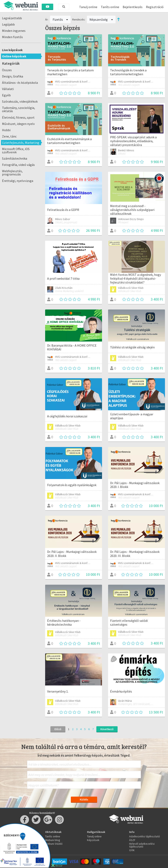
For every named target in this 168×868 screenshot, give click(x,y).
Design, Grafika (13, 76)
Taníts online (110, 7)
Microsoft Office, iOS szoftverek (16, 150)
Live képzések (12, 50)
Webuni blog (53, 840)
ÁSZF (132, 840)
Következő (107, 729)
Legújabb (8, 24)
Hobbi (6, 130)
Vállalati (8, 89)
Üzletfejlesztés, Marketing (21, 143)
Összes (7, 70)
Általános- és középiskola (20, 83)
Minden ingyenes (14, 31)
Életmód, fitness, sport (18, 117)
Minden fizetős (12, 37)
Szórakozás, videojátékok (20, 101)
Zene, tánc (9, 136)
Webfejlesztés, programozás (12, 173)
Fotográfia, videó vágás (18, 165)
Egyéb (6, 95)
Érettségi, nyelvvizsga (18, 181)
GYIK (132, 850)
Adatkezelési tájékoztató (145, 836)
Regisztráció (155, 7)
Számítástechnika (15, 158)
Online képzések (14, 56)
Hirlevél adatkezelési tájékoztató (142, 845)
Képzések (93, 840)
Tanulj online (88, 7)
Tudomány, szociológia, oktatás (19, 109)
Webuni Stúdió (54, 844)
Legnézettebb (12, 18)
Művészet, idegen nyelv (18, 124)
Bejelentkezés (133, 7)
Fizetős (60, 19)
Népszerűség (101, 19)
